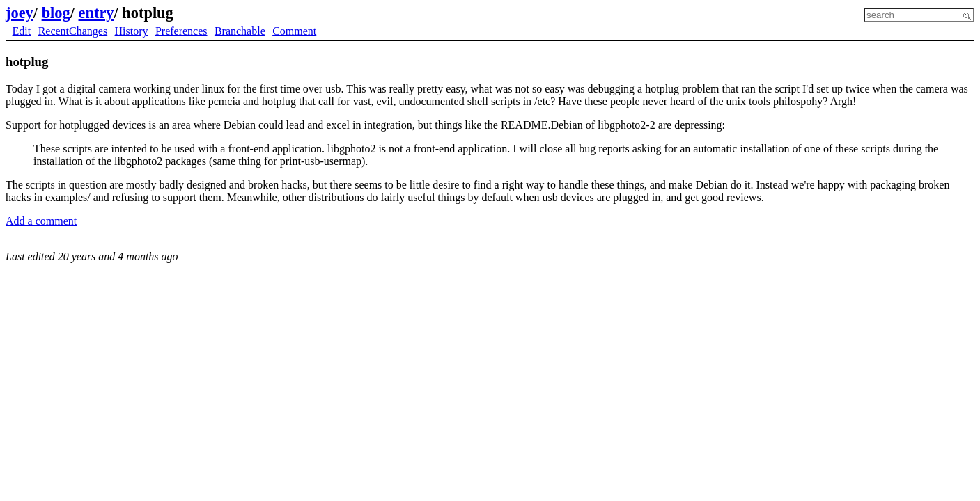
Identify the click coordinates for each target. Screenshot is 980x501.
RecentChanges (73, 31)
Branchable (240, 31)
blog (56, 13)
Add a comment (41, 221)
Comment (294, 31)
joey (20, 13)
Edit (22, 31)
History (132, 31)
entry (96, 13)
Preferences (181, 31)
